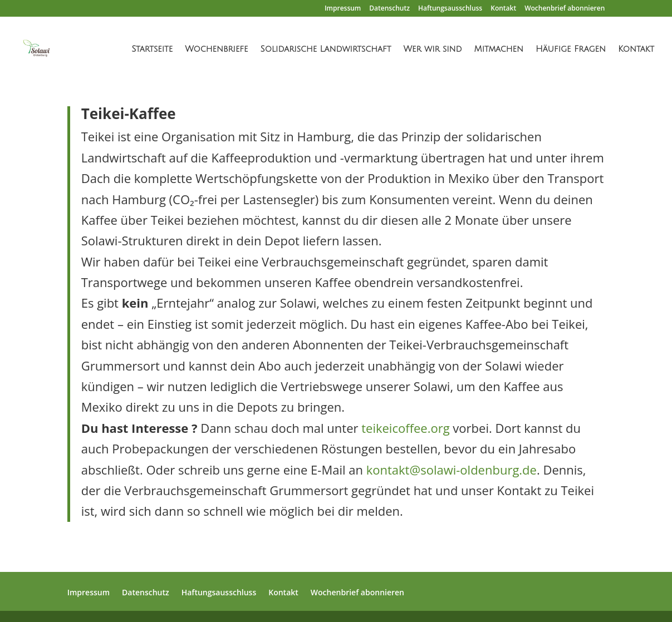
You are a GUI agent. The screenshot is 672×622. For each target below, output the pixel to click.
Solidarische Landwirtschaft (325, 49)
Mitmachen (499, 49)
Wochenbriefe (216, 49)
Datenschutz (389, 9)
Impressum (343, 9)
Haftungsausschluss (450, 9)
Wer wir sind (432, 49)
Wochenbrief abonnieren (565, 9)
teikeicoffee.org (405, 428)
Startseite (152, 49)
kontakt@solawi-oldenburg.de (452, 470)
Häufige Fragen (571, 49)
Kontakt (503, 9)
